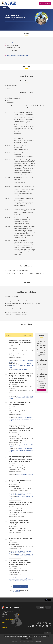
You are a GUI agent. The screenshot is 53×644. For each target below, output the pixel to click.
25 (15, 591)
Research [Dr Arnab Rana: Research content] (27, 66)
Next (22, 587)
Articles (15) (42, 381)
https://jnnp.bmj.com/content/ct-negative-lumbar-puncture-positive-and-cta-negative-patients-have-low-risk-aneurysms (21, 579)
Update (47, 600)
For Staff (48, 608)
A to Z (3, 625)
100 (19, 591)
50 (17, 591)
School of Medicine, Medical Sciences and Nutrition (17, 56)
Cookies (30, 637)
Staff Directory (5, 628)
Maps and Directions (6, 626)
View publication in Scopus (20, 369)
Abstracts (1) (42, 367)
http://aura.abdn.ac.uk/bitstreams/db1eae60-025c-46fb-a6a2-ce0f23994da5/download (21, 366)
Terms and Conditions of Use (10, 637)
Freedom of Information (27, 639)
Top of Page (48, 633)
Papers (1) (41, 369)
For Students (40, 608)
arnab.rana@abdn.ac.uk (13, 43)
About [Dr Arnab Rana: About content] (26, 33)
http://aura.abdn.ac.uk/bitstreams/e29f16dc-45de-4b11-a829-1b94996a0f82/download (21, 450)
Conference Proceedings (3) (42, 354)
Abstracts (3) (42, 379)
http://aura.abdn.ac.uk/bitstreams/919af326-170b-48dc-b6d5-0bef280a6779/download (21, 419)
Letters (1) (42, 387)
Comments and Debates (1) (43, 384)
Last (26, 587)
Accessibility (25, 637)
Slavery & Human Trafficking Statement (41, 637)
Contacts (3, 623)
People (4, 7)
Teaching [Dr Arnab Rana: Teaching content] (27, 282)
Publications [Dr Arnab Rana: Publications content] (26, 324)
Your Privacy (19, 637)
